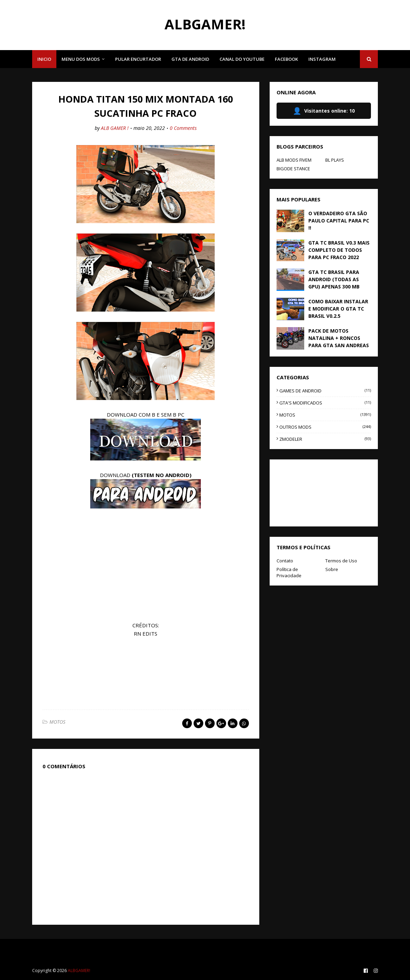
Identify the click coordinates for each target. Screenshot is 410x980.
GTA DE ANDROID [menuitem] (190, 59)
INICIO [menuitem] (44, 59)
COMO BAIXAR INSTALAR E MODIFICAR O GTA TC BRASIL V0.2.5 (338, 309)
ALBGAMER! (205, 24)
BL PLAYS (335, 160)
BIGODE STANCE (293, 169)
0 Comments (183, 128)
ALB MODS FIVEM (294, 160)
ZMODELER (325, 439)
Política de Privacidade (289, 572)
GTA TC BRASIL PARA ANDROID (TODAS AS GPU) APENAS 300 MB (334, 279)
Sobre (332, 569)
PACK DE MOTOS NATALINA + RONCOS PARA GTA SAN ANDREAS (339, 338)
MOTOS (57, 722)
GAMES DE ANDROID (325, 391)
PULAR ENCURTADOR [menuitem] (138, 59)
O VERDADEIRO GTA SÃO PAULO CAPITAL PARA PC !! (339, 221)
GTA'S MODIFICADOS (325, 403)
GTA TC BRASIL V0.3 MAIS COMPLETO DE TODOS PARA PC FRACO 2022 (339, 250)
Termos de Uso (341, 561)
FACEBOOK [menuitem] (286, 59)
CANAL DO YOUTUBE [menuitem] (242, 59)
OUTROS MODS (325, 427)
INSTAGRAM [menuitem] (322, 59)
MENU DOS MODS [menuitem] (81, 59)
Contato (285, 561)
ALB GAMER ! (115, 128)
